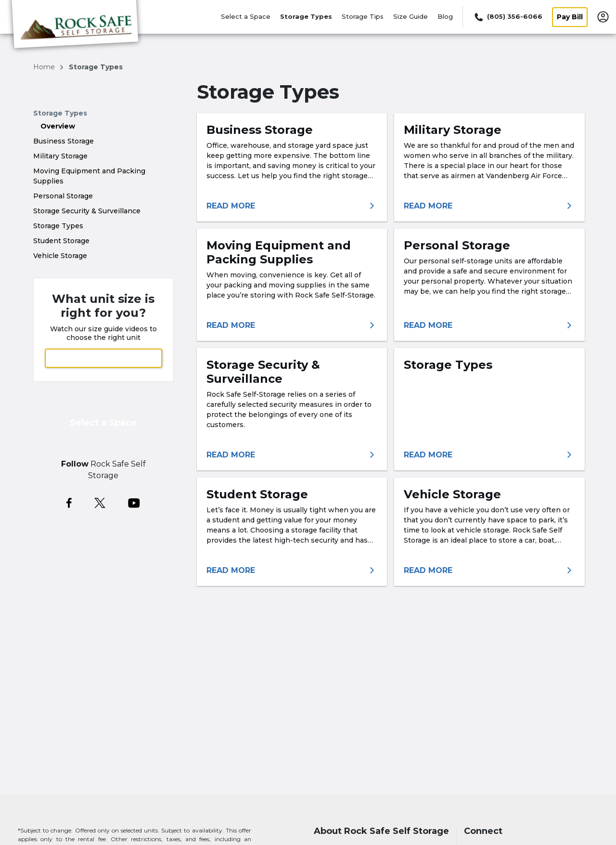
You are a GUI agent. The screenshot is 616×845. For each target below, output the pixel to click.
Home (45, 67)
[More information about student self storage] (292, 571)
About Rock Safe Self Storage (381, 831)
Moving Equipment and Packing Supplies (89, 176)
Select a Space (246, 16)
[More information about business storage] (292, 206)
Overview (58, 126)
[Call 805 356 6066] (507, 17)
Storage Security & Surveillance (87, 211)
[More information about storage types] (489, 455)
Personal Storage (63, 196)
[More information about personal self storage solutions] (489, 325)
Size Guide (411, 16)
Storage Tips (363, 16)
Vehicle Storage (60, 256)
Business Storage (64, 141)
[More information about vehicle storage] (489, 571)
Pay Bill (570, 17)
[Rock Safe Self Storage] (75, 30)
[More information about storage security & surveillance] (292, 455)
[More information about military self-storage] (489, 206)
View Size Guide (103, 358)
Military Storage (60, 156)
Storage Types (306, 16)
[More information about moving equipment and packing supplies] (292, 325)
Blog (445, 16)
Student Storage (61, 241)
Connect (483, 831)
